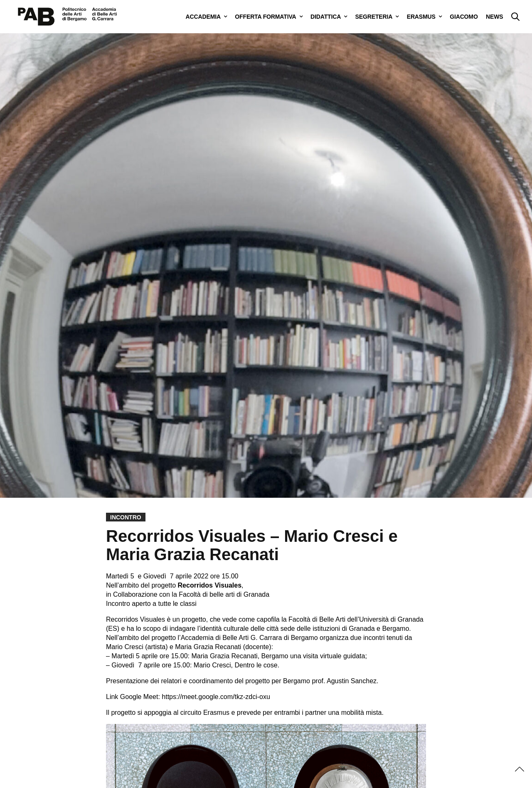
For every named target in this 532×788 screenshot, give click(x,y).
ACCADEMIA (203, 17)
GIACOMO (464, 17)
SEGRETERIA (374, 17)
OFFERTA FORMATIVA (265, 17)
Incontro (126, 517)
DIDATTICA (326, 17)
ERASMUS (421, 17)
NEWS (494, 17)
